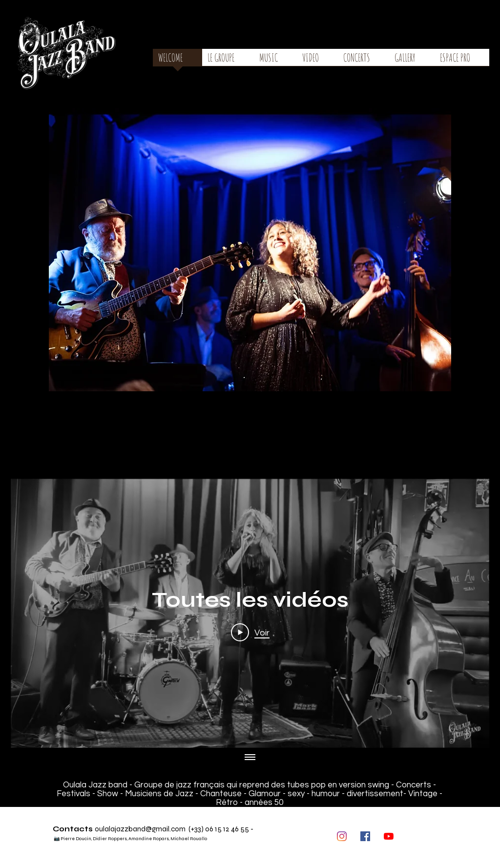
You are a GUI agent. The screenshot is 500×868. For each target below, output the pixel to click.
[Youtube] (389, 836)
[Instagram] (342, 836)
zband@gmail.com (155, 829)
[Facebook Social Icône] (365, 836)
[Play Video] (250, 633)
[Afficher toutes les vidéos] (250, 758)
